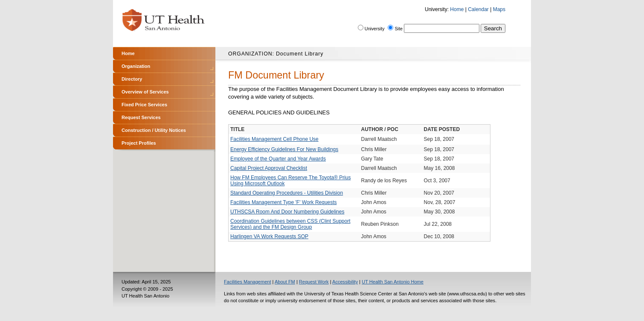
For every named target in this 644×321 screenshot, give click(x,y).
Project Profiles (139, 143)
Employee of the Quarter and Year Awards (278, 159)
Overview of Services (145, 92)
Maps (499, 9)
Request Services (141, 117)
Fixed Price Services (144, 105)
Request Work (314, 282)
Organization (136, 66)
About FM (285, 282)
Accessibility (345, 282)
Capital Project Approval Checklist (269, 168)
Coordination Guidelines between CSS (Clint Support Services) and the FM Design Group (290, 224)
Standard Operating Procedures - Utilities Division (287, 193)
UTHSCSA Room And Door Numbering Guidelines (287, 212)
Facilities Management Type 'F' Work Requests (284, 202)
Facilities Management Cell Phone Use (274, 139)
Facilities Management (248, 282)
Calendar (478, 9)
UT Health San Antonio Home (393, 282)
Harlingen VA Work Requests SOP (269, 236)
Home (457, 9)
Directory (132, 79)
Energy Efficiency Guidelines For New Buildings (284, 149)
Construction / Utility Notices (154, 130)
